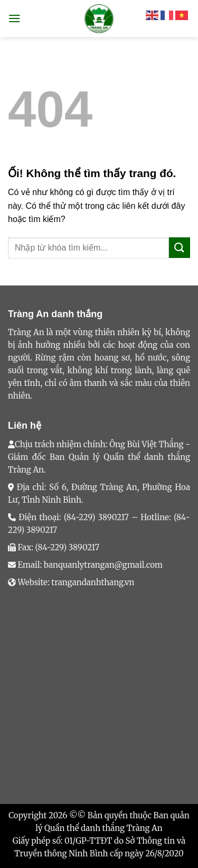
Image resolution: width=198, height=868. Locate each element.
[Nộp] (180, 248)
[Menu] (15, 19)
